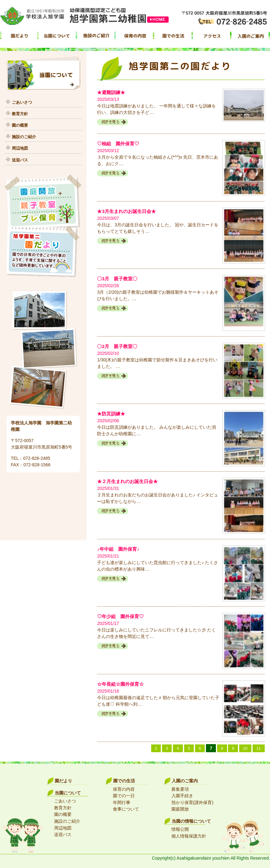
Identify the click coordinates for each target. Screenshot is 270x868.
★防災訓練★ (112, 413)
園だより (63, 780)
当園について (68, 791)
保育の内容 (124, 788)
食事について (126, 807)
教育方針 (21, 113)
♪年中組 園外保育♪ (119, 548)
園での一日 (124, 794)
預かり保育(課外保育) (192, 801)
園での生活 (124, 780)
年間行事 (122, 801)
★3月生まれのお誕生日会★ (128, 211)
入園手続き (182, 794)
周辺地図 (21, 148)
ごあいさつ (23, 102)
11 (258, 747)
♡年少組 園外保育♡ (122, 615)
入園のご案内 (185, 780)
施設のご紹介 (25, 136)
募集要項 (180, 788)
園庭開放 (180, 807)
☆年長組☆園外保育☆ (122, 683)
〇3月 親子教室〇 (118, 278)
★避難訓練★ (112, 92)
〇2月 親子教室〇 (118, 346)
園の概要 (21, 125)
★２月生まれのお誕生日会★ (129, 480)
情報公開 (180, 827)
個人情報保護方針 (189, 833)
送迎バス (21, 159)
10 (245, 747)
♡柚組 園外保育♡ (119, 143)
